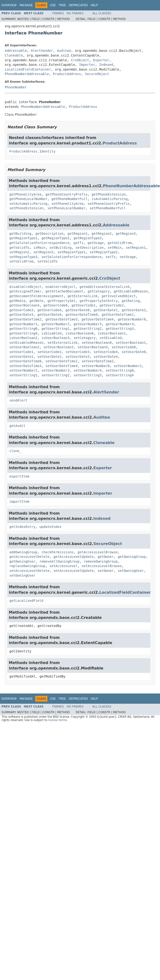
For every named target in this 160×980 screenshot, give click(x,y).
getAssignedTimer (25, 291)
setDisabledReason (26, 343)
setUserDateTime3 (25, 366)
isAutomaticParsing (110, 199)
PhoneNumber (16, 87)
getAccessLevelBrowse (98, 552)
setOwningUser (131, 571)
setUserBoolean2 (24, 347)
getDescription (50, 234)
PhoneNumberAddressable (27, 74)
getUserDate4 (49, 315)
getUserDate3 (21, 315)
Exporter (101, 60)
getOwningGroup (132, 557)
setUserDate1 (21, 357)
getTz (79, 243)
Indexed (106, 65)
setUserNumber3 (55, 370)
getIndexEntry (22, 527)
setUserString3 (88, 375)
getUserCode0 (55, 305)
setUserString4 (120, 375)
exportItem (19, 476)
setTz (111, 257)
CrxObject (80, 60)
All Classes (102, 13)
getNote (36, 301)
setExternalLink (62, 343)
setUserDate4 (106, 357)
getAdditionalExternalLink (105, 287)
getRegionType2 (55, 238)
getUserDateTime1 (118, 315)
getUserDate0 (77, 310)
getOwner (106, 557)
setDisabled (111, 338)
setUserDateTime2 (97, 361)
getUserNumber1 (23, 324)
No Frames (75, 13)
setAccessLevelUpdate (73, 571)
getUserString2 (88, 329)
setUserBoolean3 (58, 347)
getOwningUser (22, 561)
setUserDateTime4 (62, 366)
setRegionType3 (23, 257)
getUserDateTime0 (82, 315)
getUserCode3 (21, 310)
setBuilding (61, 248)
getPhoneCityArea (25, 194)
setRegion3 (43, 252)
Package (26, 5)
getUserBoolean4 (24, 305)
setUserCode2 (49, 352)
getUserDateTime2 (25, 319)
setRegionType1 (71, 252)
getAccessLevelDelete (29, 557)
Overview (9, 5)
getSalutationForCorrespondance (39, 243)
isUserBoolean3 (55, 338)
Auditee (64, 51)
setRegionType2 (104, 252)
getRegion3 (126, 234)
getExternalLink (82, 296)
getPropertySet (61, 301)
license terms (58, 720)
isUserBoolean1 (112, 333)
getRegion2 (102, 234)
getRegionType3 (88, 238)
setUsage (128, 257)
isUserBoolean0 (80, 333)
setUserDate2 (49, 357)
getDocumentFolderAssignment (36, 296)
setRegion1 (136, 248)
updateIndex (50, 527)
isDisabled (51, 333)
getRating (131, 301)
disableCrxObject (25, 287)
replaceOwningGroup (27, 566)
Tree (62, 5)
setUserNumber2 (23, 370)
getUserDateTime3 (62, 319)
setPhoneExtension (26, 208)
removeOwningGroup (101, 561)
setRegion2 (19, 252)
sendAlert (18, 400)
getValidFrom (120, 243)
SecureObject (97, 74)
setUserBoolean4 (93, 347)
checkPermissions (57, 552)
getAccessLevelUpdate (73, 557)
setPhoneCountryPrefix (109, 204)
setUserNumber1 (128, 366)
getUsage (96, 243)
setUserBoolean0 (96, 343)
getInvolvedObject (119, 296)
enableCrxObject (60, 287)
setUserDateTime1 (62, 361)
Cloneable (14, 55)
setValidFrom (21, 261)
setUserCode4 (106, 352)
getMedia (17, 301)
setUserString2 (55, 375)
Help (94, 5)
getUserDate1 (106, 310)
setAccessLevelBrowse (102, 566)
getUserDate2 (134, 310)
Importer (87, 65)
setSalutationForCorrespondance (72, 257)
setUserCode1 (21, 352)
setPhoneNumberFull (108, 208)
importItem (19, 502)
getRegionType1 (23, 238)
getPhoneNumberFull (70, 199)
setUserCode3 (77, 352)
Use (53, 5)
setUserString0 (120, 370)
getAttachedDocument (65, 291)
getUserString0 (23, 329)
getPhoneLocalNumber (28, 199)
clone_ (15, 451)
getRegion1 (77, 234)
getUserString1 (55, 329)
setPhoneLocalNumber (66, 208)
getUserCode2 (112, 305)
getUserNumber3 (88, 324)
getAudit (17, 426)
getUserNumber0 (132, 319)
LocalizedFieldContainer (28, 69)
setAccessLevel (64, 566)
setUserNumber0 (95, 366)
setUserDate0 (134, 352)
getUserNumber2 (55, 324)
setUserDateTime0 (25, 361)
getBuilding (20, 234)
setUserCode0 (124, 347)
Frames (58, 13)
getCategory (99, 291)
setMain (115, 248)
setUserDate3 (77, 357)
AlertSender (42, 51)
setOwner (106, 571)
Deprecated (78, 5)
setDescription (90, 248)
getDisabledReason (131, 291)
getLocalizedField (26, 601)
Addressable (16, 51)
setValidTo (47, 261)
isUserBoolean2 (23, 338)
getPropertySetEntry (99, 301)
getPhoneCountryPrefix (67, 194)
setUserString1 (23, 375)
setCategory (85, 338)
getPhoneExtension (109, 194)
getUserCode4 (49, 310)
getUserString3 (120, 329)
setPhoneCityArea (67, 204)
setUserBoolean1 (131, 343)
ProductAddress (67, 74)
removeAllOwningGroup (59, 561)
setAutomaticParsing (28, 204)
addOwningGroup (23, 552)
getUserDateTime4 (97, 319)
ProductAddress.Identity (32, 151)
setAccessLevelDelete (29, 571)
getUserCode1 (83, 305)
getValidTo (19, 248)
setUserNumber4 (88, 370)
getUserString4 (23, 333)
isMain (39, 248)
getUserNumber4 (120, 324)
